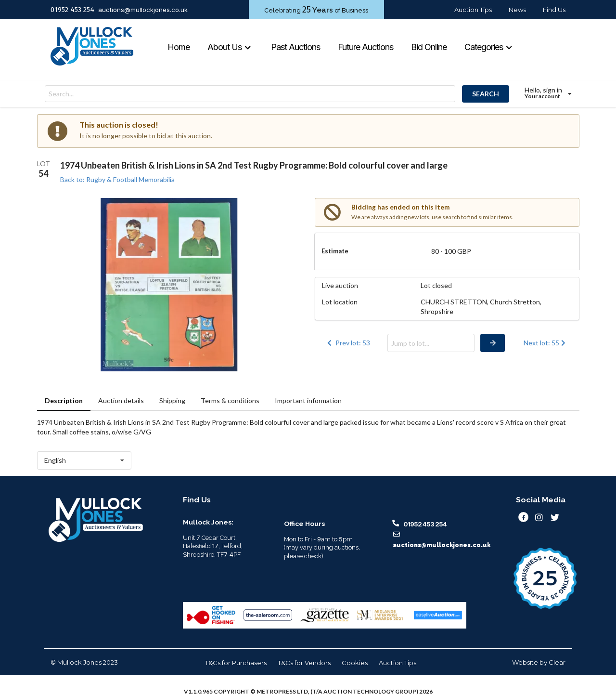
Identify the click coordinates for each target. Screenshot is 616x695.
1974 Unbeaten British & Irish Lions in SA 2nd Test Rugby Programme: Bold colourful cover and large (254, 165)
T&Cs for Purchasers (236, 663)
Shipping (172, 400)
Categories (488, 47)
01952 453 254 (72, 10)
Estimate (335, 251)
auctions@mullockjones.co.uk (143, 10)
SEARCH (486, 94)
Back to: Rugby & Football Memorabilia (117, 179)
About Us (229, 47)
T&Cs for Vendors (304, 663)
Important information (308, 400)
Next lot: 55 (545, 343)
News (517, 10)
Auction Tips (473, 10)
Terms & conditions (230, 400)
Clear (557, 662)
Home (179, 47)
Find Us (554, 10)
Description (64, 400)
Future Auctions (366, 47)
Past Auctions (295, 47)
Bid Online (429, 47)
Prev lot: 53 (348, 343)
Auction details (121, 400)
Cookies (355, 663)
